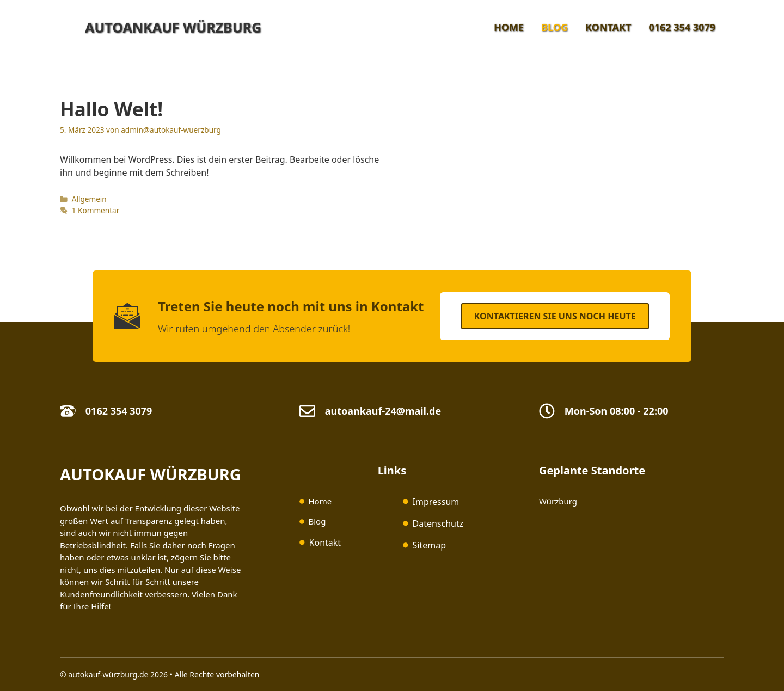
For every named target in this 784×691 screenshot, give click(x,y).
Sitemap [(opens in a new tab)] (430, 545)
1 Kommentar (96, 210)
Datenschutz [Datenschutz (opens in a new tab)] (438, 523)
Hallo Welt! (111, 109)
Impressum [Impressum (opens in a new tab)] (436, 502)
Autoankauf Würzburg (173, 27)
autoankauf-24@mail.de (383, 411)
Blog (555, 27)
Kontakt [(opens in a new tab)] (325, 542)
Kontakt (608, 27)
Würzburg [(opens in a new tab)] (558, 501)
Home (509, 27)
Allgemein (89, 199)
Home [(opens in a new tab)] (320, 501)
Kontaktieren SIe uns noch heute (555, 316)
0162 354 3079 (682, 27)
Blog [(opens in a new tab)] (317, 521)
